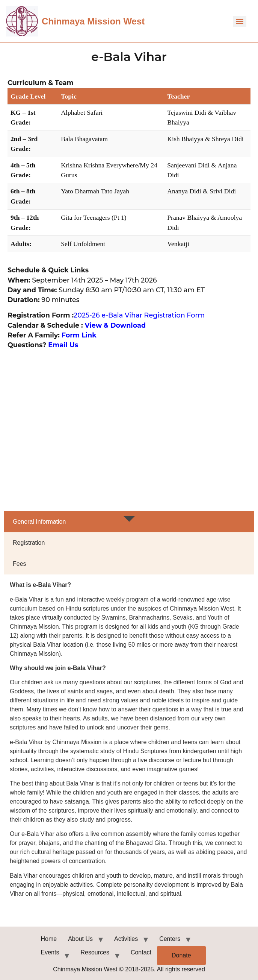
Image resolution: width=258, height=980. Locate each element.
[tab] (129, 522)
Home (49, 939)
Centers (170, 939)
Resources (95, 952)
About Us (80, 939)
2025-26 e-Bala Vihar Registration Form (139, 315)
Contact (141, 952)
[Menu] (240, 21)
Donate (181, 955)
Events (50, 952)
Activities (126, 939)
